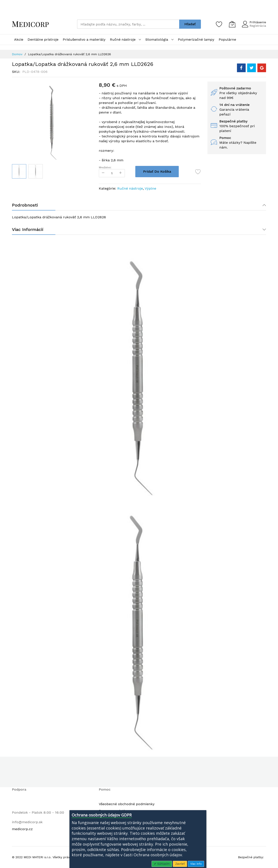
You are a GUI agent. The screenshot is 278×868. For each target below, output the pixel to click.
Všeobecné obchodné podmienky (127, 804)
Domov (17, 54)
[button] (36, 171)
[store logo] (30, 24)
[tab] (139, 205)
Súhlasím (163, 864)
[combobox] (128, 24)
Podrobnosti (25, 205)
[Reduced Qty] (103, 173)
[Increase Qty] (121, 173)
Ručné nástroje (130, 188)
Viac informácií (28, 229)
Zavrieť (180, 864)
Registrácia (258, 26)
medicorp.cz (22, 829)
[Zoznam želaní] (219, 24)
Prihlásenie (258, 22)
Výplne (150, 188)
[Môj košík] (232, 24)
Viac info (196, 864)
